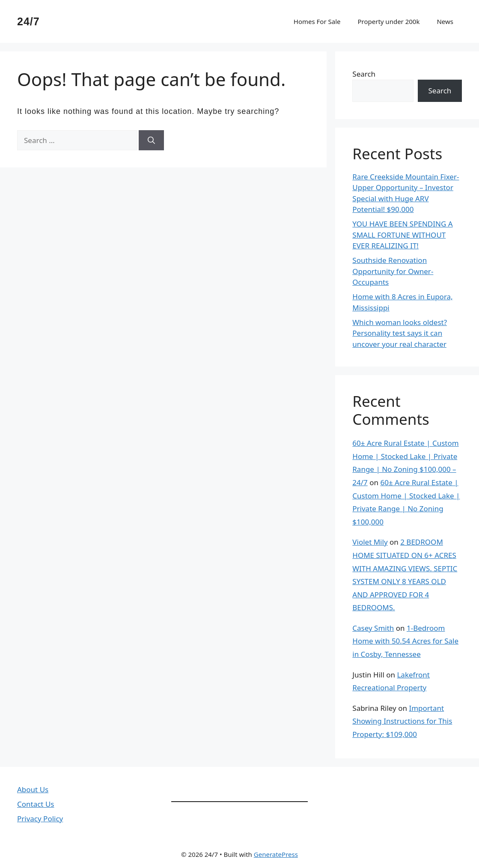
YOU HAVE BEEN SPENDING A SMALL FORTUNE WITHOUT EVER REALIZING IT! (402, 235)
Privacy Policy (40, 819)
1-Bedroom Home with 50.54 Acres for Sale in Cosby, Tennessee (405, 641)
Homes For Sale (317, 21)
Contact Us (36, 804)
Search (364, 74)
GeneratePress (276, 854)
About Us (33, 789)
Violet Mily (370, 542)
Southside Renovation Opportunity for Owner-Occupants (393, 271)
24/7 (28, 21)
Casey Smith (373, 628)
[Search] (151, 140)
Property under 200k (388, 21)
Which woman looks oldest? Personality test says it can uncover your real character (400, 333)
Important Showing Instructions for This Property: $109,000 (402, 721)
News (445, 21)
